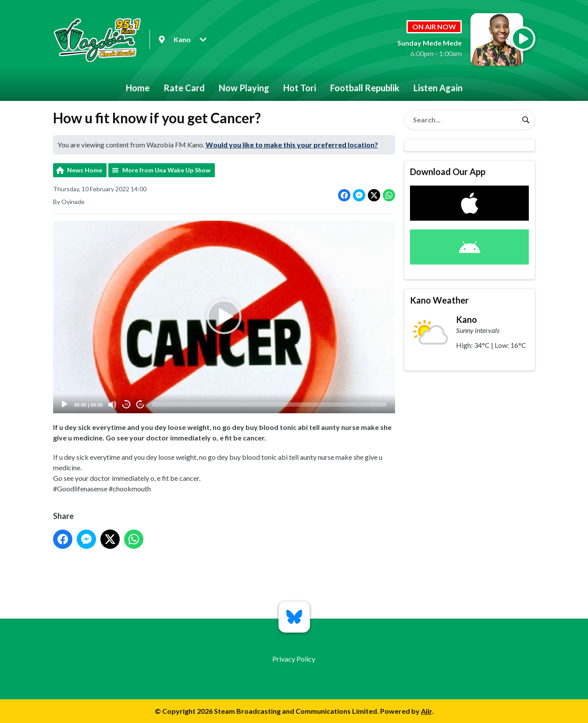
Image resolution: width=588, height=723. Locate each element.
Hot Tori (300, 88)
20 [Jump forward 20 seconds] (141, 405)
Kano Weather (439, 300)
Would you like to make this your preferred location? (292, 145)
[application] (224, 317)
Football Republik (365, 88)
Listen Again (438, 88)
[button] (224, 317)
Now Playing (244, 88)
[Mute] (112, 404)
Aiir (426, 711)
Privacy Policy (294, 659)
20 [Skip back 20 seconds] (127, 405)
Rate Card (184, 88)
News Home (85, 170)
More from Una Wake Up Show (166, 170)
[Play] (64, 404)
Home (138, 88)
